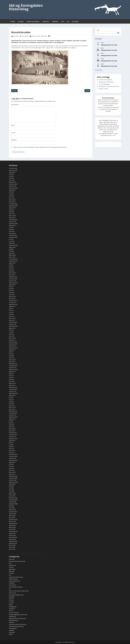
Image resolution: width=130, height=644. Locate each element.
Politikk (11, 605)
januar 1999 (12, 549)
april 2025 (11, 178)
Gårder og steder (36, 36)
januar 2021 (12, 243)
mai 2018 (11, 291)
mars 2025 (12, 180)
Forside (13, 21)
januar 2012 (12, 431)
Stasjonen (12, 622)
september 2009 (13, 482)
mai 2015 (11, 354)
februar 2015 (12, 360)
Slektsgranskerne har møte (109, 45)
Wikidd (11, 634)
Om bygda (75, 21)
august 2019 (12, 263)
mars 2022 (12, 231)
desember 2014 (13, 364)
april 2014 (11, 379)
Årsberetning (12, 565)
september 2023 (13, 206)
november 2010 (13, 456)
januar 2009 (12, 496)
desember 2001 (13, 543)
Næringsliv (12, 597)
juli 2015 (11, 352)
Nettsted (14, 140)
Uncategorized (13, 628)
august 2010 (12, 462)
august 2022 (12, 226)
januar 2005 (12, 529)
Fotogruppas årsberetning (16, 577)
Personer (11, 603)
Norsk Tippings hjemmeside (108, 107)
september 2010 (13, 460)
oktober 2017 (12, 302)
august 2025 (12, 172)
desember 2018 (13, 277)
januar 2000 (12, 547)
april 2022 (11, 229)
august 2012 (12, 419)
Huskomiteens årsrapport (16, 587)
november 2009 (13, 478)
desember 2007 (13, 512)
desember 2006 (13, 520)
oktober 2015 (12, 346)
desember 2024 (13, 184)
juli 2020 (11, 249)
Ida (68, 21)
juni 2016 (11, 330)
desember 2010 (13, 454)
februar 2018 (12, 297)
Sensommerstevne (14, 613)
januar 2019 (12, 275)
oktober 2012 (12, 415)
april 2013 (11, 403)
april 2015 (11, 356)
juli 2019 (11, 265)
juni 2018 (11, 289)
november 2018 (13, 279)
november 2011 (13, 435)
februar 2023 (12, 216)
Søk (98, 30)
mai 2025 (11, 176)
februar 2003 (12, 539)
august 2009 (12, 484)
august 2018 (12, 285)
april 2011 (11, 447)
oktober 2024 (12, 186)
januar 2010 (12, 474)
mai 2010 (11, 466)
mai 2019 (11, 269)
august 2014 (12, 372)
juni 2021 (11, 239)
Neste (87, 91)
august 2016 (12, 328)
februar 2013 (12, 407)
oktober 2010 (12, 458)
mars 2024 (12, 198)
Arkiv (10, 563)
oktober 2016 (12, 324)
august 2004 (12, 533)
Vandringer (12, 632)
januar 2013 (12, 409)
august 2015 (12, 350)
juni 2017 (11, 310)
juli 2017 (11, 308)
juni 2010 (11, 464)
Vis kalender (99, 70)
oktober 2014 (12, 368)
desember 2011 (13, 433)
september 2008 (13, 504)
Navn (13, 125)
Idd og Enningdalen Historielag (26, 7)
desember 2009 (13, 476)
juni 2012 (11, 423)
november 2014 (13, 366)
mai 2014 (11, 377)
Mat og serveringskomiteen (16, 595)
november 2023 (13, 204)
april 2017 (11, 314)
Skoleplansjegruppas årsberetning (18, 615)
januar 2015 (12, 362)
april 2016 (11, 334)
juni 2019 (11, 267)
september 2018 (13, 283)
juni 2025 (11, 174)
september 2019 (13, 261)
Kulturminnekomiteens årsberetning (19, 591)
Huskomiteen (13, 585)
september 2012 (13, 417)
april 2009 (11, 490)
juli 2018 (11, 287)
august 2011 (12, 441)
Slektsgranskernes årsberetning (17, 619)
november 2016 (13, 322)
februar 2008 (12, 510)
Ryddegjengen (13, 607)
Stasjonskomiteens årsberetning (18, 624)
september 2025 (13, 170)
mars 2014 (12, 381)
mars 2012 (12, 427)
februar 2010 (12, 472)
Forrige (14, 91)
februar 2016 (12, 338)
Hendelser (12, 583)
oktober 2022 (12, 222)
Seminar (11, 611)
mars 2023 (12, 214)
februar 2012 (12, 429)
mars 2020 (12, 253)
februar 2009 (12, 494)
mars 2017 (12, 316)
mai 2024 (11, 194)
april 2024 (11, 196)
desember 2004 (13, 531)
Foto (63, 21)
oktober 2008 (12, 502)
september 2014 (13, 370)
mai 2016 (11, 332)
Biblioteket (12, 571)
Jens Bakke (16, 36)
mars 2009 (12, 492)
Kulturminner (44, 36)
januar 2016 (12, 340)
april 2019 (11, 271)
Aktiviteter (46, 21)
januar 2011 (12, 452)
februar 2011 (12, 451)
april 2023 (11, 212)
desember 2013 (13, 387)
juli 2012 (11, 421)
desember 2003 (13, 537)
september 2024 (13, 188)
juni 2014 (11, 376)
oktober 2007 (12, 514)
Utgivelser (55, 21)
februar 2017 (12, 318)
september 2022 (13, 224)
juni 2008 (11, 506)
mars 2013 (12, 405)
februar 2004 (12, 535)
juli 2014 (11, 374)
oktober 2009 (12, 480)
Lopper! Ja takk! (103, 89)
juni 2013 (11, 399)
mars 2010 (12, 470)
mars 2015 (12, 358)
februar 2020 (12, 255)
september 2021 (13, 237)
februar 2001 (12, 545)
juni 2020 (11, 251)
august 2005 (12, 525)
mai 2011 (11, 445)
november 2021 (13, 235)
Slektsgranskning (13, 620)
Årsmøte (11, 567)
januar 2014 (12, 385)
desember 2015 (13, 342)
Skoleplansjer (12, 617)
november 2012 (13, 413)
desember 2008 (13, 498)
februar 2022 (12, 233)
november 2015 (13, 344)
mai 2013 (11, 401)
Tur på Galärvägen (104, 84)
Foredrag (11, 573)
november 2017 (13, 301)
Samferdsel (12, 609)
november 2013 (13, 389)
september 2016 (13, 326)
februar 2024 (12, 200)
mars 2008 (12, 508)
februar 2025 (12, 182)
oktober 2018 (12, 281)
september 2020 (13, 245)
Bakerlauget (12, 569)
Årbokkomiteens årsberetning (17, 561)
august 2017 (12, 306)
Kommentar (15, 105)
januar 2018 (12, 299)
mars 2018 (12, 295)
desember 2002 (13, 541)
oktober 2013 (12, 391)
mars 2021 (12, 241)
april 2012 (11, 425)
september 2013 (13, 393)
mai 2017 (11, 312)
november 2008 (13, 500)
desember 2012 (13, 411)
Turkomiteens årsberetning (16, 626)
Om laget (21, 21)
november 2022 (13, 220)
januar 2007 (12, 518)
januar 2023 (12, 218)
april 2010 (11, 468)
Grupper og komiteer (33, 21)
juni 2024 (11, 192)
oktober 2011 (12, 437)
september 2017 (13, 304)
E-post (14, 133)
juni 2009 (11, 486)
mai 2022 (11, 227)
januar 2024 (12, 202)
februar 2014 (12, 383)
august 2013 (12, 395)
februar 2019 (12, 273)
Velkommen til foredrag (106, 82)
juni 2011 (11, 443)
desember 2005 (13, 524)
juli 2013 (11, 397)
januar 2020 (12, 257)
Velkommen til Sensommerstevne (109, 86)
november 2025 (13, 168)
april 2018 (11, 293)
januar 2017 (12, 320)
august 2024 (12, 190)
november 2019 (13, 259)
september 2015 (13, 348)
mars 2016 (12, 336)
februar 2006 (12, 522)
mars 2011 (12, 449)
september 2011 (13, 439)
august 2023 (12, 208)
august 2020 (12, 247)
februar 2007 (12, 516)
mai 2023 (11, 210)
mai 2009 (11, 488)
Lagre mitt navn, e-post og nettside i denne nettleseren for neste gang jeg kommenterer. (40, 147)
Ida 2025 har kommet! (105, 80)
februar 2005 (12, 527)
